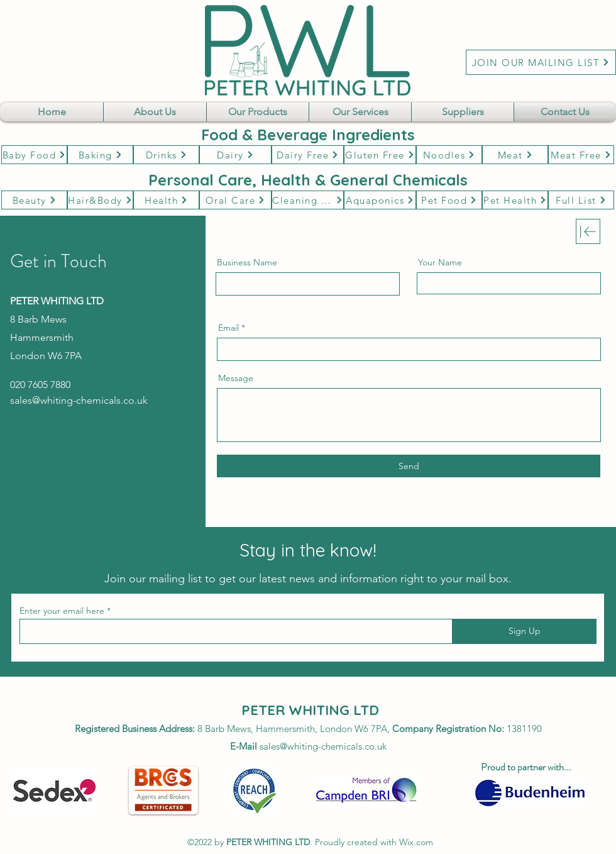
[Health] (166, 200)
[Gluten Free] (380, 155)
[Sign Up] (524, 631)
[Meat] (515, 155)
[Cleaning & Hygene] (308, 200)
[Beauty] (34, 200)
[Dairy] (235, 155)
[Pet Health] (515, 200)
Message (236, 378)
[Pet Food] (449, 200)
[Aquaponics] (380, 200)
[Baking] (100, 155)
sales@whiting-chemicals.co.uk (79, 400)
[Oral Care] (235, 200)
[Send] (409, 466)
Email (228, 328)
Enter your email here (62, 611)
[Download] (588, 231)
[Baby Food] (34, 155)
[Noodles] (449, 155)
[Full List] (581, 200)
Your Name (440, 262)
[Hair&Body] (100, 200)
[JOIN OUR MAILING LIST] (541, 62)
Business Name (247, 262)
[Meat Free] (581, 155)
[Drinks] (166, 155)
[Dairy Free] (308, 155)
